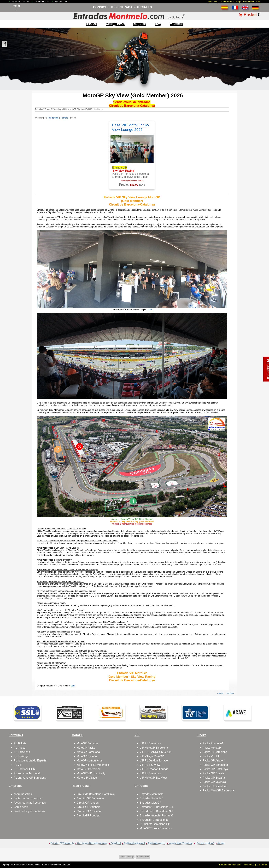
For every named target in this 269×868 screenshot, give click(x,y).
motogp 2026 (115, 24)
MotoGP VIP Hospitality (91, 773)
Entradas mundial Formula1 (157, 816)
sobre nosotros (23, 794)
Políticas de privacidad (134, 843)
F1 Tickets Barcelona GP (155, 824)
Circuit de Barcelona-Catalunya (96, 794)
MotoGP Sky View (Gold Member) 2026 (86, 109)
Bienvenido (213, 2)
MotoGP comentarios (90, 761)
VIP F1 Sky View (150, 765)
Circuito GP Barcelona (90, 798)
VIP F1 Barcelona (150, 743)
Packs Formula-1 (213, 743)
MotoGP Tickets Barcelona (156, 828)
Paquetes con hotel (245, 2)
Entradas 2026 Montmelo (62, 843)
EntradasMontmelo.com (29, 865)
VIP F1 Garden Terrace (154, 761)
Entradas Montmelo (152, 794)
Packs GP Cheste (213, 773)
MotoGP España (87, 756)
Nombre (64, 118)
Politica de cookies (157, 843)
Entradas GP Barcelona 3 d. (157, 811)
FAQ (158, 24)
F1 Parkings (21, 756)
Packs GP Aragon (213, 761)
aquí (150, 310)
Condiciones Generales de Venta (92, 843)
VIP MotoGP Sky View (153, 778)
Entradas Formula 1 (152, 798)
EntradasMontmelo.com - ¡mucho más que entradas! (243, 865)
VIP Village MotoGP (152, 756)
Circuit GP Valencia (88, 807)
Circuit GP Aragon (88, 803)
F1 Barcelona (22, 752)
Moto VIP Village (87, 778)
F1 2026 (91, 24)
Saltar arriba (258, 852)
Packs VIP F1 (211, 756)
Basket (250, 15)
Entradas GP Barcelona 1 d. (157, 807)
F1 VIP (18, 765)
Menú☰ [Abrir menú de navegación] (16, 7)
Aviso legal (116, 843)
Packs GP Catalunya (215, 769)
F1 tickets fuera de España (30, 761)
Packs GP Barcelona (215, 765)
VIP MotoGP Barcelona (154, 748)
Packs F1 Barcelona (215, 752)
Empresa (140, 24)
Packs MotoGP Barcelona (218, 790)
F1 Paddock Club (24, 769)
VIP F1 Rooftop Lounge (154, 769)
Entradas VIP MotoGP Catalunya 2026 (51, 109)
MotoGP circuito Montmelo (93, 765)
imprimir (230, 693)
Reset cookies (143, 857)
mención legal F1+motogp (180, 843)
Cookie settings (127, 857)
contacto (177, 24)
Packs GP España (214, 778)
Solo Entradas (227, 2)
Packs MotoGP (212, 748)
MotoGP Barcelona (88, 752)
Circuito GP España (89, 811)
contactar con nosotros (28, 798)
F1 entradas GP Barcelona (30, 778)
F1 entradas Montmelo (27, 773)
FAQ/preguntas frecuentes (30, 803)
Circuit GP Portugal (88, 816)
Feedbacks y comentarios (29, 811)
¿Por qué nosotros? (205, 843)
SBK (258, 2)
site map (221, 843)
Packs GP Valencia (214, 782)
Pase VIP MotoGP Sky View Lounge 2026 (131, 127)
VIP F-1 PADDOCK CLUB (155, 752)
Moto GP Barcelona (89, 769)
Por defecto (53, 118)
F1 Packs (19, 748)
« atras (220, 693)
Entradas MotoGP (151, 803)
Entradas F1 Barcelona (154, 820)
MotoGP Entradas (88, 743)
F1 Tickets (20, 743)
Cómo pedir (21, 807)
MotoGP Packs (86, 748)
